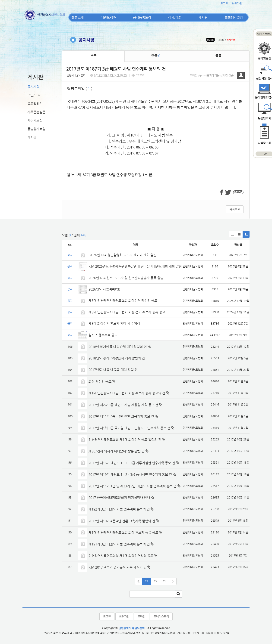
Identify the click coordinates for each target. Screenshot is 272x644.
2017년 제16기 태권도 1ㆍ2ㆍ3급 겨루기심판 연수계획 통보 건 (132, 463)
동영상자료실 (36, 129)
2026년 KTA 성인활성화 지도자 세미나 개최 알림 (122, 255)
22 (156, 581)
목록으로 (235, 209)
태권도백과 (108, 17)
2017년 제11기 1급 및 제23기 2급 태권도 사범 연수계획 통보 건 (133, 486)
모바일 (141, 616)
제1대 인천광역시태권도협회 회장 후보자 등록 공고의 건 (127, 393)
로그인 (224, 3)
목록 (218, 56)
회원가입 (237, 3)
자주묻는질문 (36, 112)
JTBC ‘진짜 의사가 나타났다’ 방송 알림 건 (117, 451)
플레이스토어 (161, 616)
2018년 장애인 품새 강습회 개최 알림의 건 (118, 347)
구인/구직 (34, 95)
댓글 (156, 56)
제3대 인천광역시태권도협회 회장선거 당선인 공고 (123, 300)
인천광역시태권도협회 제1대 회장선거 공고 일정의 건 (125, 440)
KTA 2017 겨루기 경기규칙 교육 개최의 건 (117, 567)
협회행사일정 (234, 17)
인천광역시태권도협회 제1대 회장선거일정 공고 (121, 556)
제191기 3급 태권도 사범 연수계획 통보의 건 (119, 544)
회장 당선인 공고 (100, 381)
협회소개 (78, 17)
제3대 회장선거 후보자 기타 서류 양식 (114, 323)
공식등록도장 (142, 17)
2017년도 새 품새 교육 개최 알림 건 (113, 370)
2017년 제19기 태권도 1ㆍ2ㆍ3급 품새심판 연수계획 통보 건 (130, 474)
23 (165, 581)
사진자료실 (35, 120)
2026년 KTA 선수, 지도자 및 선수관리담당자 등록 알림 (126, 278)
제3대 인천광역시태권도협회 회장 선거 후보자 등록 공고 (127, 312)
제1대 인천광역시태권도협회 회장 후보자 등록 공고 (123, 533)
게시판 (203, 17)
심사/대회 (175, 17)
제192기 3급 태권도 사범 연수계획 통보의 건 (119, 509)
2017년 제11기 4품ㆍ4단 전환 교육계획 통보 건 (121, 416)
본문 (93, 56)
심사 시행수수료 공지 (103, 335)
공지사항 (33, 87)
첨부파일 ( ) (80, 88)
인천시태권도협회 (76, 75)
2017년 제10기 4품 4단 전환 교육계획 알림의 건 (122, 521)
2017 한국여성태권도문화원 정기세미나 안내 (119, 498)
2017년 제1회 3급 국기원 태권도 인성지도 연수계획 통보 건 (129, 428)
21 (147, 581)
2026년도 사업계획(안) (104, 289)
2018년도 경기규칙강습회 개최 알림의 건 (117, 358)
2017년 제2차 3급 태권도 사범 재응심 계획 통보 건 (123, 405)
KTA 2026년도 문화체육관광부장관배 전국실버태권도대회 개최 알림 (135, 266)
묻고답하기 (35, 104)
